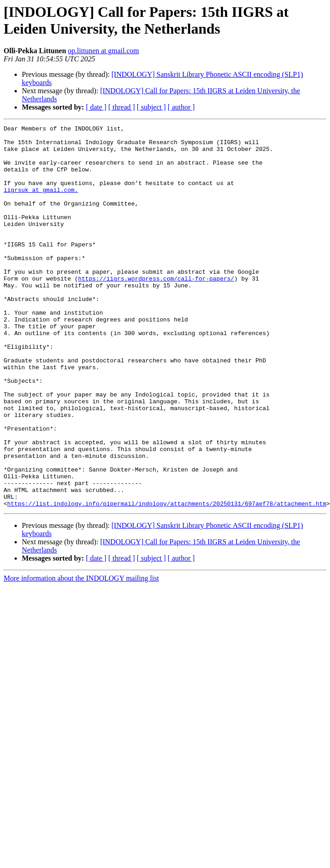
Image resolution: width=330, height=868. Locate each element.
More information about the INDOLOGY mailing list (81, 655)
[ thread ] (122, 107)
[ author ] (181, 107)
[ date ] (96, 107)
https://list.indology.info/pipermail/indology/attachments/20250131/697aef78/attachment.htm (167, 580)
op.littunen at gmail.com (103, 51)
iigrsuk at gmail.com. (41, 203)
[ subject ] (151, 107)
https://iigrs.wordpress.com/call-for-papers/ (156, 310)
